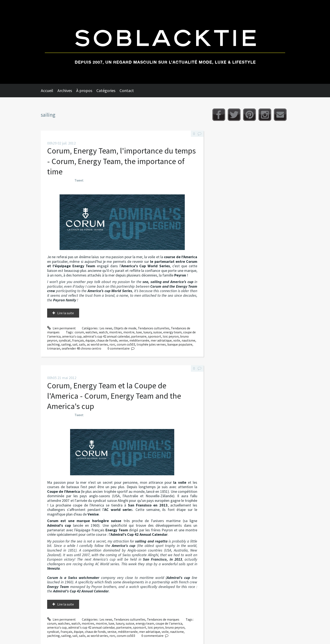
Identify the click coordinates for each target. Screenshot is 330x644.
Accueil (47, 90)
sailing (66, 344)
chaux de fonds (107, 340)
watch (103, 332)
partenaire (139, 336)
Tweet (79, 180)
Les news (106, 328)
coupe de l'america (169, 623)
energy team (172, 332)
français (78, 340)
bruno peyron (175, 627)
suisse (158, 332)
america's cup (72, 336)
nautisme (188, 340)
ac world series (97, 344)
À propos (84, 90)
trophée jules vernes (151, 344)
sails (82, 344)
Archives (65, 90)
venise (123, 340)
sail (75, 344)
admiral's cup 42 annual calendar (106, 336)
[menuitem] (49, 91)
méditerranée (139, 340)
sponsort (155, 336)
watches (91, 332)
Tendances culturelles (154, 328)
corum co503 (126, 344)
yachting (53, 344)
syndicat (65, 340)
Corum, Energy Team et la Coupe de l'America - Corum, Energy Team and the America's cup (114, 396)
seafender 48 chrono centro (81, 348)
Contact (127, 90)
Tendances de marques (163, 619)
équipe (90, 340)
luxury (148, 332)
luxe (139, 332)
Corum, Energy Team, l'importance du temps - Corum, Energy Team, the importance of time (121, 161)
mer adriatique (161, 340)
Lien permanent (61, 328)
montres (116, 332)
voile (177, 340)
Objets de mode (125, 328)
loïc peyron (171, 336)
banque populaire (180, 344)
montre (129, 332)
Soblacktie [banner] (165, 42)
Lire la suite (66, 313)
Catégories (106, 90)
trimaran (54, 348)
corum (79, 332)
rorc (112, 344)
